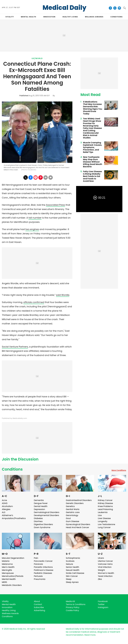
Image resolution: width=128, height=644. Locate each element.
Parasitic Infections (43, 567)
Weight (101, 570)
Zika (100, 579)
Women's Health (106, 573)
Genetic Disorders (75, 503)
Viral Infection (105, 567)
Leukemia (103, 512)
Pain (36, 558)
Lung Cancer (104, 527)
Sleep (69, 579)
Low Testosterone (106, 524)
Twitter (101, 604)
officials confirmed (34, 302)
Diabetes (38, 518)
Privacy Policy (73, 607)
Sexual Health (73, 570)
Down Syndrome (42, 527)
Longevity (103, 521)
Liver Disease (104, 518)
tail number (35, 218)
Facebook (103, 601)
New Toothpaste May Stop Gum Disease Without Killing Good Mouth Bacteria (93, 162)
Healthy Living (9, 610)
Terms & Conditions (76, 604)
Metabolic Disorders (12, 585)
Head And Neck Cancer (77, 527)
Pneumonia (40, 579)
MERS (4, 582)
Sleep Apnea (72, 582)
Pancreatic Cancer (43, 561)
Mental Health (9, 579)
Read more (90, 635)
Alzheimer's (7, 515)
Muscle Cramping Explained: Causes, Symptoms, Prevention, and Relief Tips (92, 147)
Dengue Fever (41, 503)
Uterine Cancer (105, 561)
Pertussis (38, 576)
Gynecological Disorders (78, 524)
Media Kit (70, 601)
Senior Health (72, 567)
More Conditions (119, 470)
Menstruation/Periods (13, 576)
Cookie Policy (72, 610)
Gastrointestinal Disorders (79, 500)
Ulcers (101, 558)
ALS (4, 512)
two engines (32, 229)
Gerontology (72, 515)
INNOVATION (49, 17)
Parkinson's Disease (44, 570)
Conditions (12, 469)
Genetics (70, 506)
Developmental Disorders (46, 515)
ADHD (5, 503)
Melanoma (7, 564)
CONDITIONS (116, 17)
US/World (37, 58)
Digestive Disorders (43, 524)
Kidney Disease (105, 503)
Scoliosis (70, 561)
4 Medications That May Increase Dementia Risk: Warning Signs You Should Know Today (93, 108)
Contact (38, 604)
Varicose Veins (105, 564)
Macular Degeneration (13, 558)
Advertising (39, 610)
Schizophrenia (73, 558)
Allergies (6, 509)
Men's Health (8, 567)
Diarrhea (38, 521)
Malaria (6, 561)
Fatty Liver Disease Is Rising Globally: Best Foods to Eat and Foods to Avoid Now (92, 176)
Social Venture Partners (15, 347)
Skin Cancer (72, 576)
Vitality (5, 601)
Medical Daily (64, 8)
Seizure (69, 564)
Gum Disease (72, 521)
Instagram (103, 607)
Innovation (7, 607)
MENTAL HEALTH (28, 17)
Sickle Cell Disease (75, 573)
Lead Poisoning (105, 509)
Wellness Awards (94, 17)
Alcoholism (7, 506)
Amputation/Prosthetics (14, 518)
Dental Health (41, 506)
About (37, 601)
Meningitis (7, 570)
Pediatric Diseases (43, 573)
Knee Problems (105, 506)
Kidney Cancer (105, 500)
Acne (4, 500)
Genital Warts (73, 509)
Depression (39, 509)
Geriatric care (73, 512)
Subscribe (39, 607)
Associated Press (55, 205)
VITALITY (10, 17)
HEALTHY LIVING (70, 17)
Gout (68, 518)
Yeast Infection (105, 576)
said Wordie (63, 295)
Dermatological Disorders (47, 512)
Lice (100, 515)
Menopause (8, 573)
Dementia (39, 500)
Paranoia (38, 564)
